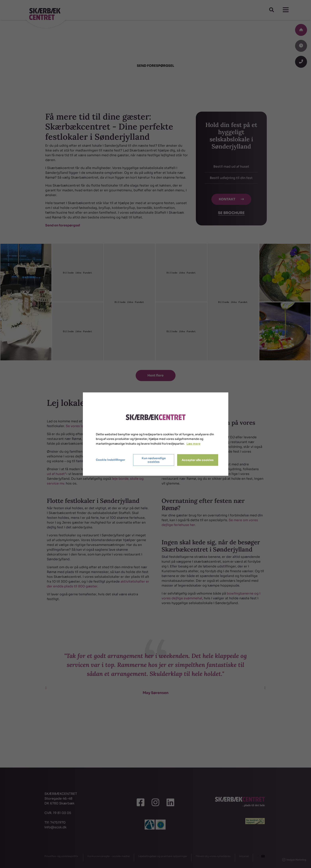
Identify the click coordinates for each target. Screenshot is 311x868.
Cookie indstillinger (110, 460)
